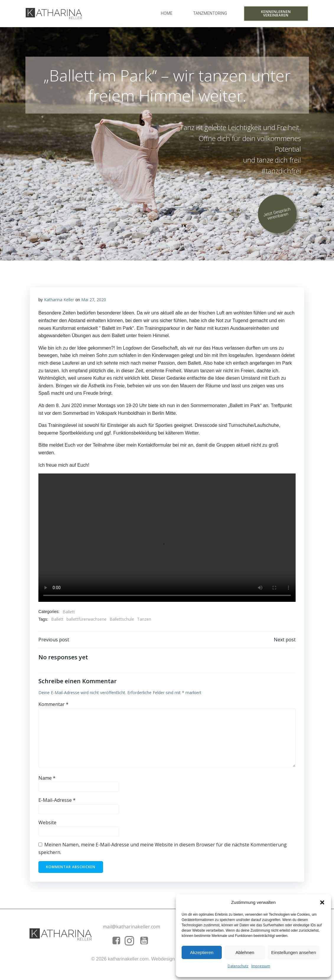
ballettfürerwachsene (87, 622)
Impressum (261, 966)
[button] (322, 902)
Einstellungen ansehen (294, 952)
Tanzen (144, 622)
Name (47, 781)
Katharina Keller (59, 302)
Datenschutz (238, 966)
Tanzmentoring (210, 14)
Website (48, 826)
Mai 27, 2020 (94, 302)
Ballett (69, 614)
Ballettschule (122, 622)
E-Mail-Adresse (57, 803)
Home (167, 14)
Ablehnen (245, 952)
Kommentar (54, 708)
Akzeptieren (202, 952)
